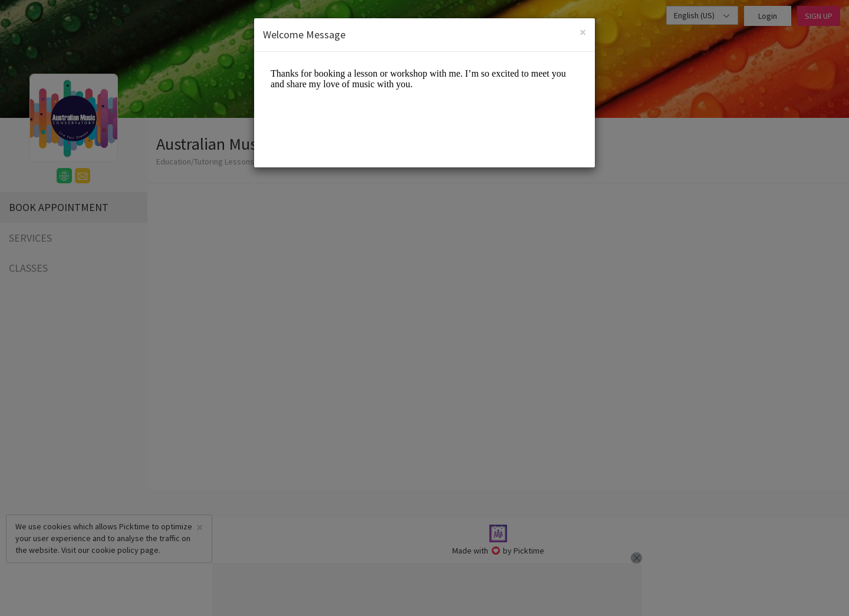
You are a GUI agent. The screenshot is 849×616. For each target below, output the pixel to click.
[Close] (583, 32)
